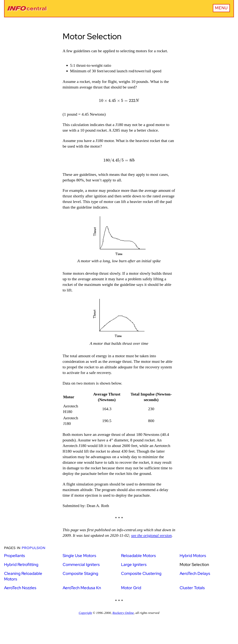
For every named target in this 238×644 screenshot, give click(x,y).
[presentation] (119, 101)
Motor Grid (131, 588)
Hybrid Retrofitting (21, 565)
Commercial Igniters (81, 565)
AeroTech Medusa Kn (82, 588)
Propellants (15, 556)
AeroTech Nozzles (20, 588)
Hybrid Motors (193, 556)
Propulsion (34, 548)
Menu (221, 8)
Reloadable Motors (138, 556)
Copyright (85, 613)
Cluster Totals (192, 588)
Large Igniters (134, 565)
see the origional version (151, 535)
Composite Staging (80, 573)
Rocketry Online (123, 613)
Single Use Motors (79, 556)
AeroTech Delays (195, 573)
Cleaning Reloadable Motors (23, 576)
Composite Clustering (141, 573)
